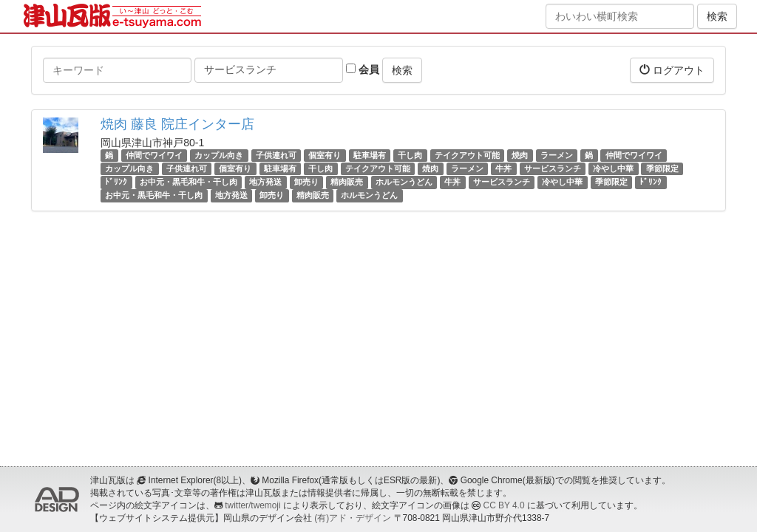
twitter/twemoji (252, 505)
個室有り (325, 155)
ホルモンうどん (404, 182)
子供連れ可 (276, 155)
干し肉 (410, 155)
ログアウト (672, 70)
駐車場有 (370, 155)
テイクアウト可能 (467, 155)
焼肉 (520, 155)
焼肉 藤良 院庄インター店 (177, 124)
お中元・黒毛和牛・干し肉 (189, 182)
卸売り (306, 182)
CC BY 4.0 (504, 505)
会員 (363, 69)
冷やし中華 (613, 168)
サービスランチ (553, 168)
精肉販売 (347, 182)
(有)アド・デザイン (353, 518)
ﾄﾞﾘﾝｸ (116, 182)
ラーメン (557, 155)
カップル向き (219, 155)
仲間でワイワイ (154, 155)
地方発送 (265, 182)
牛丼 (503, 168)
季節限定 (662, 168)
